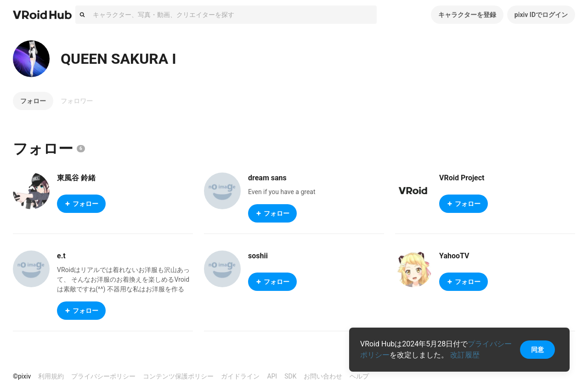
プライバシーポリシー (103, 376)
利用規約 (51, 376)
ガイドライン (240, 376)
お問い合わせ (323, 376)
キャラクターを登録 (467, 15)
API (272, 376)
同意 (537, 350)
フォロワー (77, 101)
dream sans (267, 178)
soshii (258, 256)
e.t (61, 256)
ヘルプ (359, 376)
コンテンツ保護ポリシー (178, 376)
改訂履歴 (465, 355)
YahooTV (454, 256)
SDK (290, 376)
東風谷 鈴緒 (76, 178)
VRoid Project (462, 178)
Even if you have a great (282, 192)
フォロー (33, 101)
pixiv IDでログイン (541, 15)
